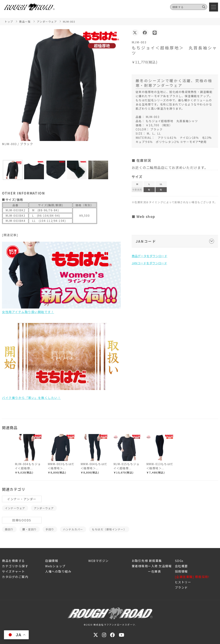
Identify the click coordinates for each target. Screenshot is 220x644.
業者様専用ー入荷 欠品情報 (152, 566)
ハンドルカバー (73, 529)
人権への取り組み (58, 571)
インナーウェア (15, 508)
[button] (13, 170)
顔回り (9, 529)
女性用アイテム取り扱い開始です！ (61, 278)
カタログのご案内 (15, 577)
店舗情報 (52, 561)
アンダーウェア (44, 508)
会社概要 (181, 566)
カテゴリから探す (15, 566)
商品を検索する (13, 561)
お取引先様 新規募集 (147, 561)
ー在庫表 (146, 571)
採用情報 (181, 571)
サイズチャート (13, 571)
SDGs (179, 561)
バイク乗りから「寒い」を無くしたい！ (61, 361)
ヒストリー (183, 582)
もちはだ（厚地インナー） (109, 529)
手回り (50, 529)
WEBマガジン (99, 561)
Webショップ (55, 566)
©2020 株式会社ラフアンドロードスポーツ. (110, 625)
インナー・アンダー (22, 499)
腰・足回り (30, 529)
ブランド (181, 587)
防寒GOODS (22, 520)
